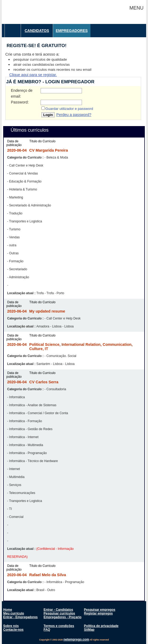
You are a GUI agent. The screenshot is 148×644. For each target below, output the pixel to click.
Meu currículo (14, 613)
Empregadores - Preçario (62, 617)
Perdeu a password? (74, 115)
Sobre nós (11, 626)
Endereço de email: (22, 93)
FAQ (47, 630)
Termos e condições (59, 626)
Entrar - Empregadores (20, 617)
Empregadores (72, 31)
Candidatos (37, 31)
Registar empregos (99, 613)
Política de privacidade (101, 626)
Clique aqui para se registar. (33, 75)
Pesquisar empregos (100, 610)
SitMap (89, 630)
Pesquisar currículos (59, 613)
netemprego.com (76, 639)
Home (8, 610)
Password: (20, 102)
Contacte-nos (13, 630)
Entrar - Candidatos (58, 610)
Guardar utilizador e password (69, 109)
